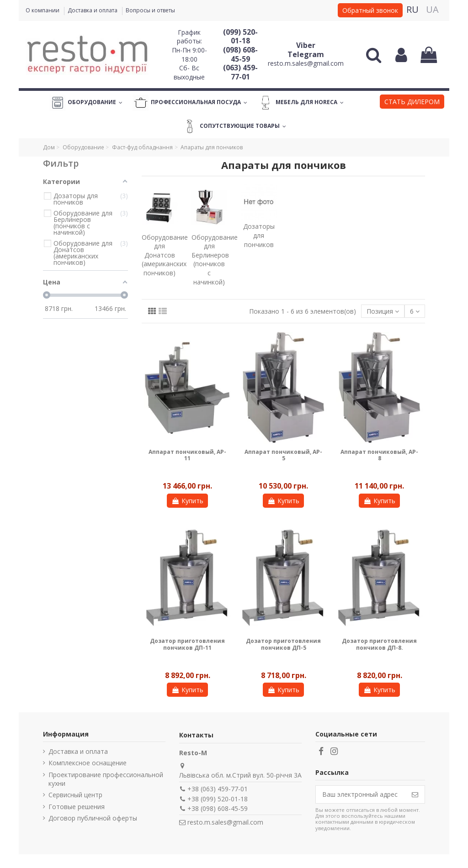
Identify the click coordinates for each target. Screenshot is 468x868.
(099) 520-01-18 (240, 37)
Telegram (306, 54)
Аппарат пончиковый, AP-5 (283, 455)
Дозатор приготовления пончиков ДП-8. (379, 644)
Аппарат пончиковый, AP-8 (379, 455)
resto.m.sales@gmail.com (306, 63)
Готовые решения (77, 807)
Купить (187, 501)
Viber (306, 45)
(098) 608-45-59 (240, 54)
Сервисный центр (75, 795)
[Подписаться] (415, 794)
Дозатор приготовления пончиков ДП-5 (283, 644)
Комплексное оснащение (88, 763)
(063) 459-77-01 (240, 72)
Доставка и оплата (93, 10)
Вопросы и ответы (150, 10)
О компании (43, 10)
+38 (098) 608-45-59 (218, 808)
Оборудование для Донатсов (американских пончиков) (165, 255)
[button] (412, 103)
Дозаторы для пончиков (259, 235)
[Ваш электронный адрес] (361, 794)
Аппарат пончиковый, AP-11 (187, 455)
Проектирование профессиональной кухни (106, 779)
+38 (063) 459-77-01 (218, 789)
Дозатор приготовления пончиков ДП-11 (187, 644)
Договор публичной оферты (93, 818)
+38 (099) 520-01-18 (218, 799)
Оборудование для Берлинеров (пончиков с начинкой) (215, 260)
